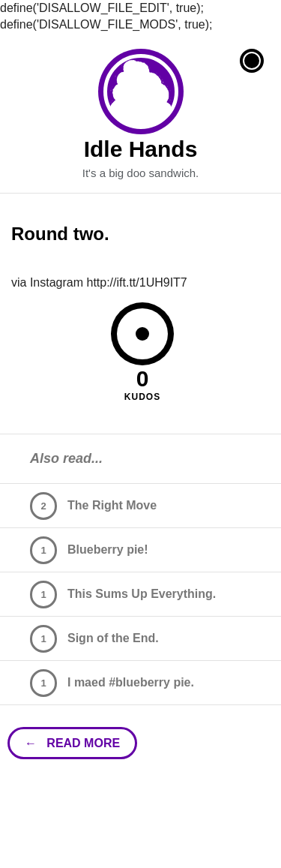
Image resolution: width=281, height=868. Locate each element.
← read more (72, 743)
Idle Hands (141, 92)
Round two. (60, 234)
